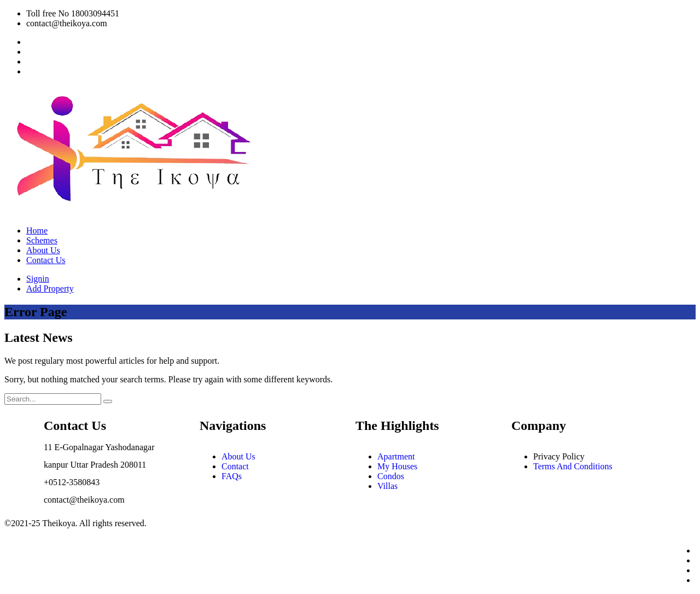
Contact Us (46, 260)
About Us (43, 250)
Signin (38, 279)
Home (37, 231)
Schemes (42, 240)
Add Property (50, 289)
